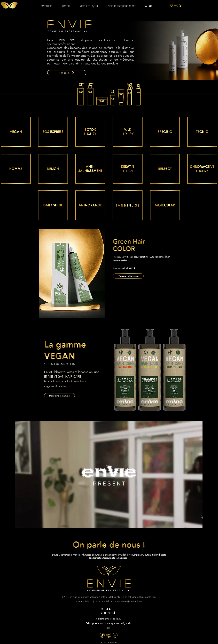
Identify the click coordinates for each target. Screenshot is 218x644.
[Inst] (109, 635)
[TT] (102, 635)
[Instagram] (172, 6)
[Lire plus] (67, 73)
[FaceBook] (176, 6)
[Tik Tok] (181, 6)
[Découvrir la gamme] (59, 396)
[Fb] (115, 635)
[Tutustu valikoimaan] (128, 276)
